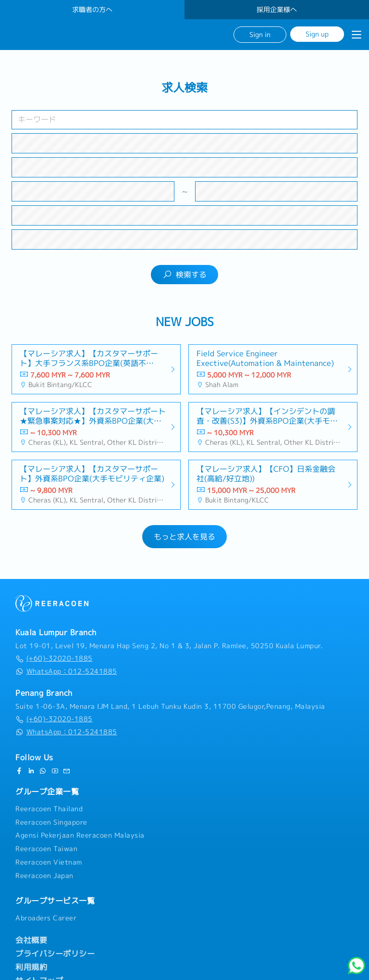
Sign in (260, 34)
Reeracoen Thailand (49, 809)
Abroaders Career (46, 918)
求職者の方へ (92, 10)
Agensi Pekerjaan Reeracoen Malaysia (80, 835)
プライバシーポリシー (55, 954)
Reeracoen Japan (44, 876)
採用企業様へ (277, 10)
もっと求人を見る (184, 537)
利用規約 (31, 967)
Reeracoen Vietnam (49, 862)
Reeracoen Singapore (51, 822)
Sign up (317, 34)
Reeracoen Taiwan (46, 849)
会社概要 (31, 940)
